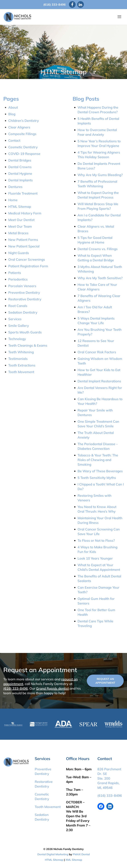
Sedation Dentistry (23, 312)
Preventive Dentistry (24, 293)
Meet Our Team (20, 226)
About (13, 107)
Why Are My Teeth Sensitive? (100, 278)
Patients (15, 273)
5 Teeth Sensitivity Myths (97, 478)
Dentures (15, 187)
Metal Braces (18, 233)
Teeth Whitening (21, 352)
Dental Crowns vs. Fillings (98, 249)
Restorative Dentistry (25, 299)
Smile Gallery (19, 326)
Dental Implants (21, 180)
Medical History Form (25, 213)
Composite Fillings (22, 134)
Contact (14, 140)
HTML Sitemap (20, 207)
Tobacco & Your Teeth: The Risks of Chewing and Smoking (98, 460)
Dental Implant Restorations (99, 381)
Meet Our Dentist (21, 220)
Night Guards (19, 253)
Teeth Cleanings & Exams (28, 345)
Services (15, 319)
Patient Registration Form (28, 266)
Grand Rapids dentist (52, 688)
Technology (17, 339)
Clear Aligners (19, 127)
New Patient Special (24, 246)
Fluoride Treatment (23, 193)
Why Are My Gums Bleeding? (100, 175)
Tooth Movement (21, 372)
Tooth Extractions (22, 365)
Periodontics (18, 279)
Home (13, 200)
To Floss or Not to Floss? (96, 540)
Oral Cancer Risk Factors (97, 352)
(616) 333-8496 (54, 5)
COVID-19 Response (24, 154)
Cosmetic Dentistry (23, 147)
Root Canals (18, 306)
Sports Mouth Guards (25, 332)
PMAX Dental (81, 854)
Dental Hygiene (20, 173)
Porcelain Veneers (22, 286)
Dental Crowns (20, 167)
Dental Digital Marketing (53, 854)
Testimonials (18, 359)
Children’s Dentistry (24, 121)
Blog (12, 114)
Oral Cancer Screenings (27, 259)
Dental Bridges (20, 160)
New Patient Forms (23, 240)
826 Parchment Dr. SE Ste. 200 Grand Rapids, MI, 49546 (109, 778)
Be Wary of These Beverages (100, 471)
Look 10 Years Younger (95, 558)
